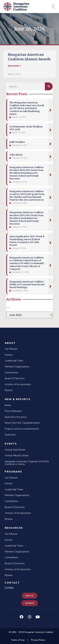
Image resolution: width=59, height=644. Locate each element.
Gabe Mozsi (16, 155)
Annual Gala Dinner (15, 450)
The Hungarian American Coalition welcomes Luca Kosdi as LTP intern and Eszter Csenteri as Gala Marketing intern (27, 108)
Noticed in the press (16, 417)
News (8, 405)
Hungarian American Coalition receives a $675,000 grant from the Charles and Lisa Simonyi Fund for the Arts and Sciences (27, 196)
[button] (53, 7)
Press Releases (13, 411)
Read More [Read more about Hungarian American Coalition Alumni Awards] (15, 66)
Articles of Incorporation (18, 384)
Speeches (10, 435)
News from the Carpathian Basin (22, 423)
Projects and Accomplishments (22, 429)
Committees (11, 373)
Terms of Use (18, 640)
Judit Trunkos (17, 142)
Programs (13, 472)
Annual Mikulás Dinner (17, 456)
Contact (12, 583)
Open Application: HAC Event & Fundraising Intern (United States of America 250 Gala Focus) (27, 241)
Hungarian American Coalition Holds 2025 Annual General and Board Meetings (27, 284)
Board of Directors (15, 378)
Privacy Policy (38, 640)
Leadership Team (14, 361)
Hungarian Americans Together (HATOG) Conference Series (27, 463)
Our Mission (11, 349)
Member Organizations (17, 367)
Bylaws (9, 390)
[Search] (49, 86)
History (9, 355)
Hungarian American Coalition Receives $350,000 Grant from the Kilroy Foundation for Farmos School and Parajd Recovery (27, 173)
